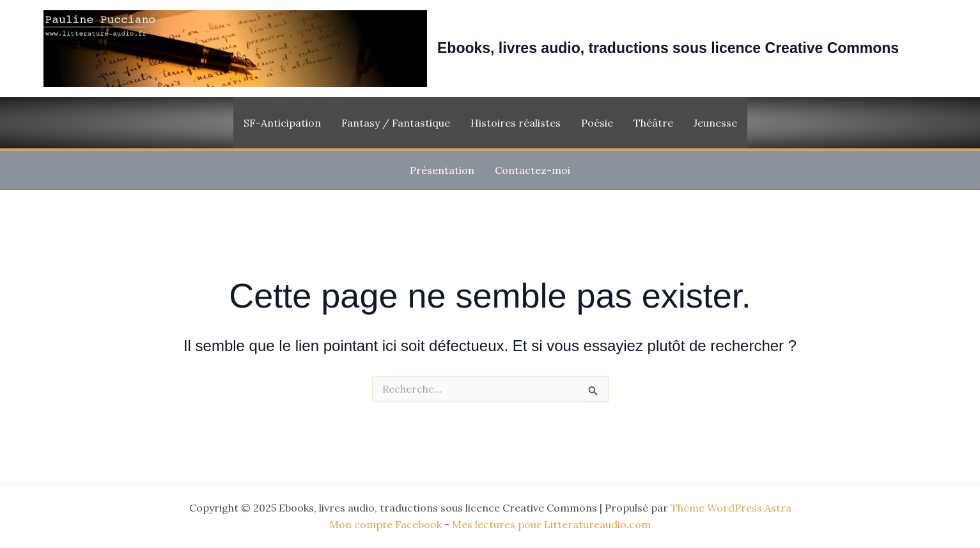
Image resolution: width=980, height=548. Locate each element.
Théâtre (653, 123)
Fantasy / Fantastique (396, 123)
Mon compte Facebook (385, 524)
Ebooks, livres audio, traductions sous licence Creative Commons (668, 48)
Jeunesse (715, 123)
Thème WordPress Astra (731, 508)
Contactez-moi (533, 170)
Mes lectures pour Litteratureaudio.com (551, 524)
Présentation (442, 170)
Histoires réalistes (516, 123)
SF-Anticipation (282, 123)
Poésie (597, 123)
